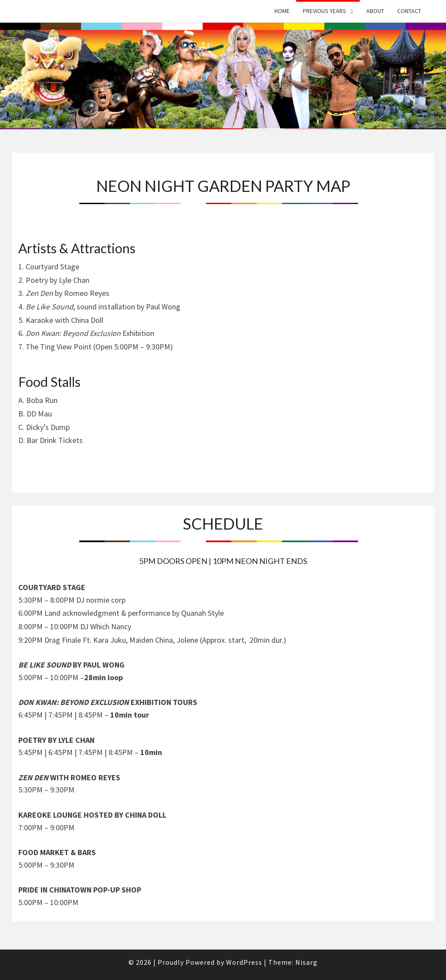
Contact (409, 11)
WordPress (244, 962)
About (375, 11)
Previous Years (324, 11)
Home (282, 11)
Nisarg (306, 962)
